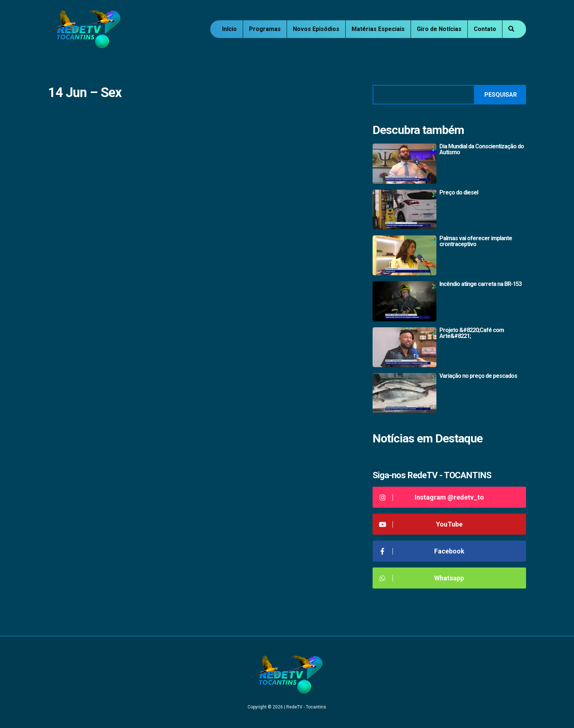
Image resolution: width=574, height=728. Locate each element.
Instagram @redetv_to (431, 497)
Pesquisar (501, 95)
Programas (265, 29)
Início (229, 29)
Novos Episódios (316, 29)
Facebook (421, 551)
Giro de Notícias (439, 29)
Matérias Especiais (378, 29)
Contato (485, 29)
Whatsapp (421, 578)
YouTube (420, 524)
